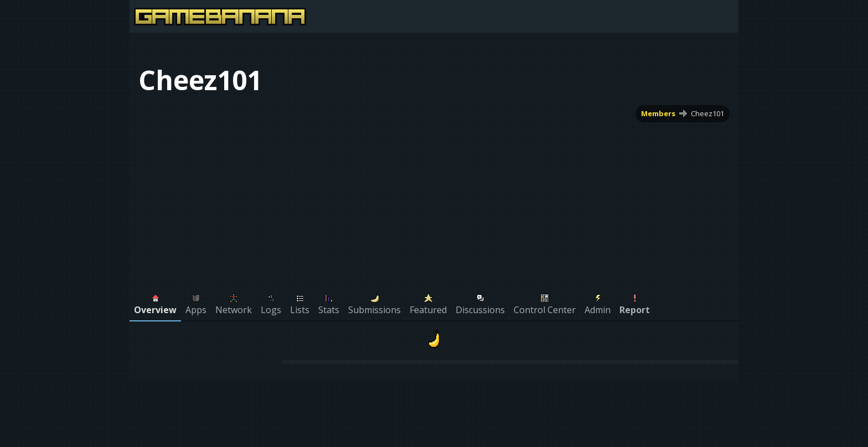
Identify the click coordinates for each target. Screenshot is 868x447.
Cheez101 (707, 113)
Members (658, 113)
